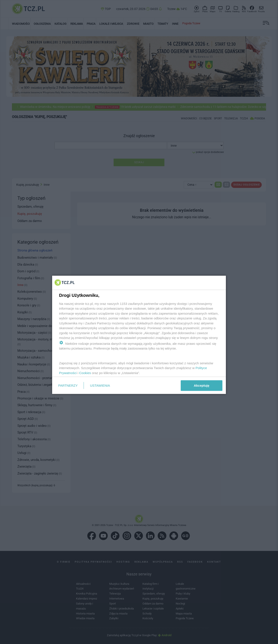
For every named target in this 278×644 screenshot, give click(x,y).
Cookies (85, 373)
